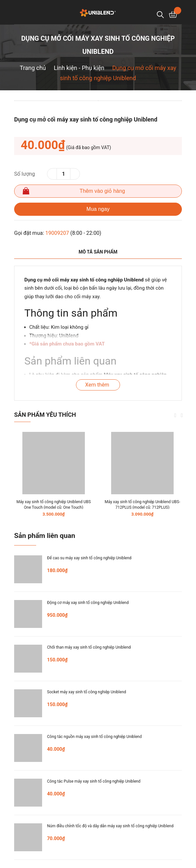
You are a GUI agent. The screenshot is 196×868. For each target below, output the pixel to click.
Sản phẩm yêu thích (45, 415)
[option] (98, 101)
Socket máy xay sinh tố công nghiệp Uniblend (86, 692)
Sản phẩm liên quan (45, 536)
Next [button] (182, 415)
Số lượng (25, 174)
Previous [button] (175, 415)
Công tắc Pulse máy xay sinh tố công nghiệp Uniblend (94, 781)
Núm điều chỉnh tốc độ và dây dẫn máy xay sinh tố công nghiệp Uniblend (110, 826)
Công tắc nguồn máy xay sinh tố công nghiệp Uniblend (94, 737)
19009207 (57, 233)
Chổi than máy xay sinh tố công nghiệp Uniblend (89, 647)
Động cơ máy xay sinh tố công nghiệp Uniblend (88, 603)
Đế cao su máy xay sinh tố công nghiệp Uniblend (89, 558)
